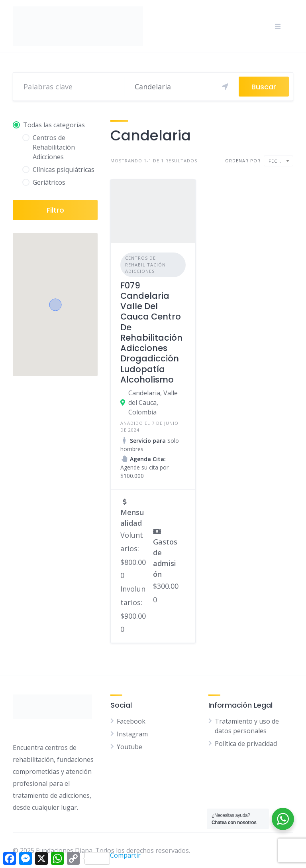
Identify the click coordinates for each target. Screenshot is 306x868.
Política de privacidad (246, 744)
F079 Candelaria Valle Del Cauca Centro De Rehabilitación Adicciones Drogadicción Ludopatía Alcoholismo (151, 332)
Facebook (131, 721)
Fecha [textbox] (276, 161)
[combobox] (279, 161)
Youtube (129, 747)
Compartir (113, 858)
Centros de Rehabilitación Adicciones (145, 264)
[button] (55, 305)
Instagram (132, 734)
